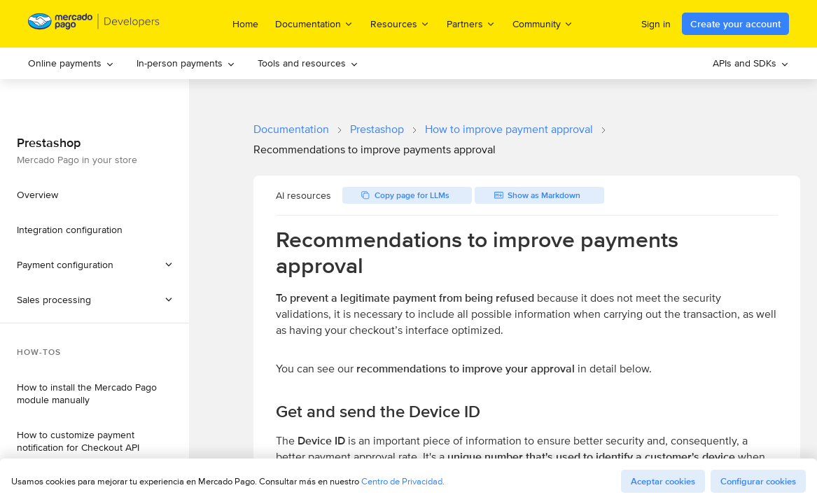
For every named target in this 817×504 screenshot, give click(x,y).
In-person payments (186, 63)
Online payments (71, 63)
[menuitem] (71, 63)
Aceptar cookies (663, 481)
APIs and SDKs (751, 63)
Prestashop (377, 129)
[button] (95, 300)
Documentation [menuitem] (314, 23)
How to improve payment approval (509, 129)
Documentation (291, 129)
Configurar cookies (758, 481)
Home (245, 24)
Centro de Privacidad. (403, 481)
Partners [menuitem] (471, 23)
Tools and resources (308, 63)
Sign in (656, 24)
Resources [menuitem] (400, 23)
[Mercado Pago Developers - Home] (94, 24)
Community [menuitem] (543, 23)
